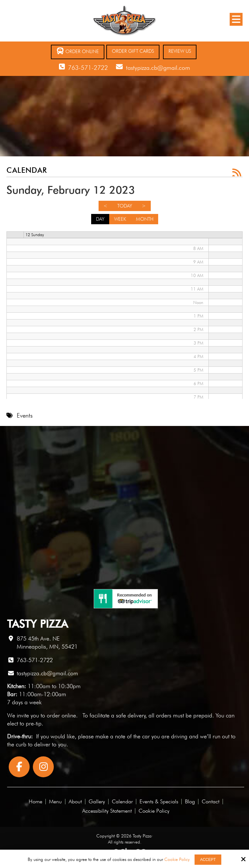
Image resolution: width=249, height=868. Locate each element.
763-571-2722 (88, 68)
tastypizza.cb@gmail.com (158, 68)
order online (61, 715)
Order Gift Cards (133, 51)
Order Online (78, 51)
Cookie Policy (177, 859)
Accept (208, 860)
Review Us (180, 51)
